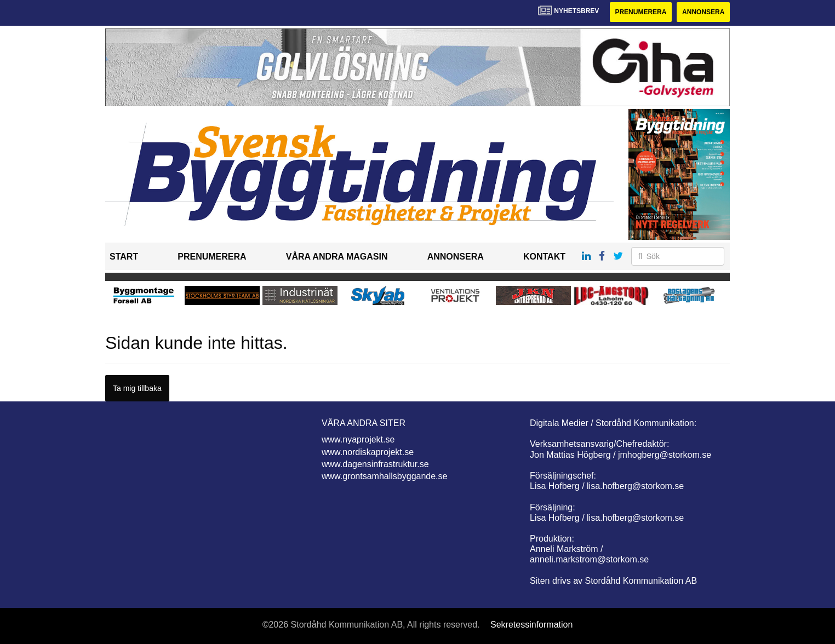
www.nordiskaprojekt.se (368, 452)
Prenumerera (640, 12)
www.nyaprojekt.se (358, 439)
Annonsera (703, 12)
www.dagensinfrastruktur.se (375, 464)
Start (124, 257)
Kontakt (544, 257)
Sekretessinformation (531, 625)
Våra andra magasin (337, 257)
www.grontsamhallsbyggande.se (384, 476)
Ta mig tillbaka (137, 388)
